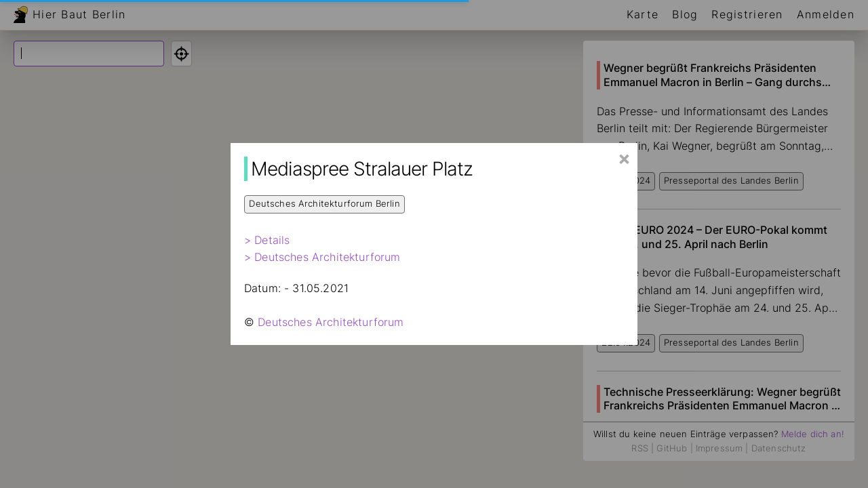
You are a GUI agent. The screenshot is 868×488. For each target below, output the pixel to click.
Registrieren (747, 14)
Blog (685, 14)
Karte (643, 14)
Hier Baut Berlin (79, 14)
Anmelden (826, 14)
